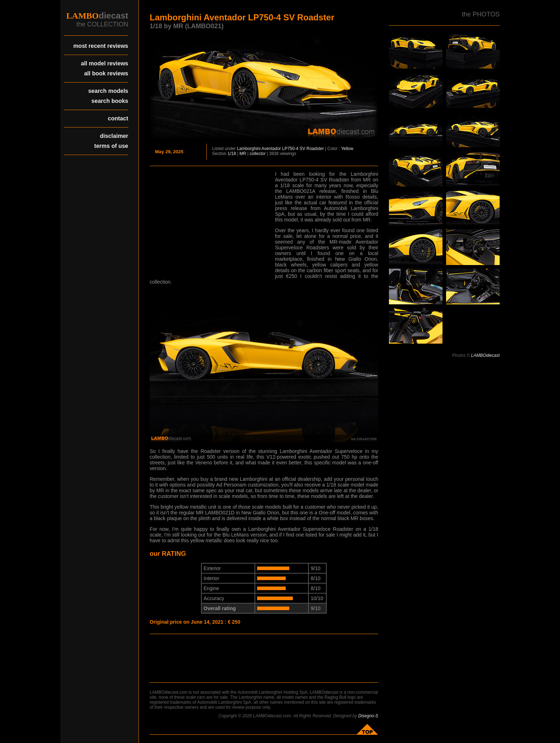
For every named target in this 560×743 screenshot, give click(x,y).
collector (258, 154)
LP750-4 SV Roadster (303, 149)
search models (108, 91)
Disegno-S (368, 716)
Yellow (347, 149)
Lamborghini (249, 149)
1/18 (232, 154)
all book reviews (106, 73)
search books (110, 101)
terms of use (111, 146)
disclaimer (114, 136)
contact (118, 118)
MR (243, 154)
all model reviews (104, 63)
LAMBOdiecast (485, 355)
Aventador (271, 149)
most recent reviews (101, 46)
